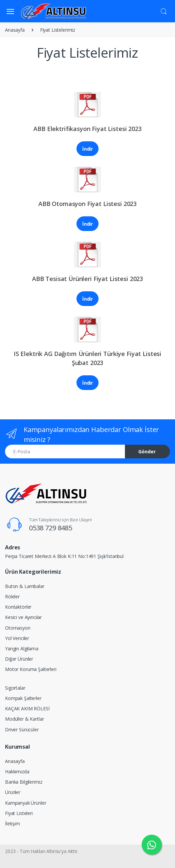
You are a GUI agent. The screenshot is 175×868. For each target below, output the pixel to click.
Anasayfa (15, 30)
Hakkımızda (17, 771)
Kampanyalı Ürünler (26, 803)
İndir (87, 149)
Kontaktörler (18, 607)
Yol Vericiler (17, 638)
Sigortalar (15, 688)
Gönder (147, 451)
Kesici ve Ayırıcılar (23, 617)
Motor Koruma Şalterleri (31, 669)
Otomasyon (18, 628)
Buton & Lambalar (25, 586)
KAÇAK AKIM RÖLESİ (27, 708)
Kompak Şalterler (23, 698)
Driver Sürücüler (22, 729)
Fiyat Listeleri (19, 813)
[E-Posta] (65, 451)
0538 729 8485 (51, 528)
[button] (164, 11)
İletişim (13, 823)
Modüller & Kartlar (24, 719)
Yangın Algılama (22, 648)
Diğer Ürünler (19, 659)
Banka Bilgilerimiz (24, 782)
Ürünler (13, 792)
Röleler (12, 596)
